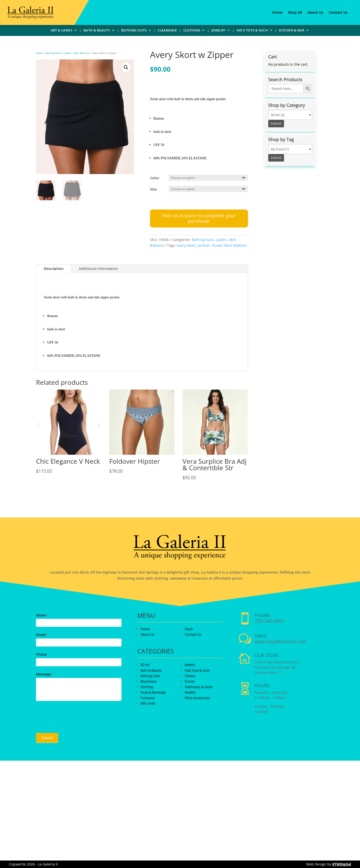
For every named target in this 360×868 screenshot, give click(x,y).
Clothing (192, 31)
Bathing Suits (134, 31)
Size (153, 189)
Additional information (98, 269)
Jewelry (218, 31)
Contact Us (338, 13)
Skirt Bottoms (82, 53)
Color (155, 178)
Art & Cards (61, 31)
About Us (315, 13)
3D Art (145, 664)
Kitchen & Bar (292, 31)
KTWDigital (342, 864)
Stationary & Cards (199, 687)
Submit (47, 738)
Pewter (190, 676)
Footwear (148, 698)
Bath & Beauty (97, 31)
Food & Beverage (153, 692)
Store (189, 629)
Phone (41, 654)
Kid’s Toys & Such (252, 31)
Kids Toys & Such (197, 670)
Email (42, 635)
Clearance (167, 31)
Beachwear (149, 681)
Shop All (295, 13)
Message (45, 674)
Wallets (190, 692)
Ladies (67, 53)
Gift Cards (148, 703)
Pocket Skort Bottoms (229, 245)
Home (277, 13)
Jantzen (204, 245)
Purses (190, 681)
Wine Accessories (197, 698)
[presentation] (74, 716)
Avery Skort (186, 245)
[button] (126, 67)
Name (42, 615)
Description (54, 269)
